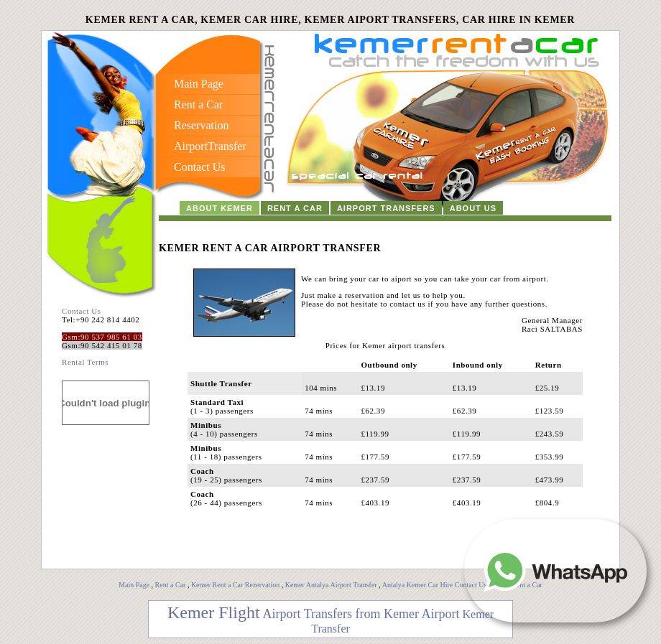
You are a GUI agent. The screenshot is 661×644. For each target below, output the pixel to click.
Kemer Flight (214, 612)
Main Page (134, 585)
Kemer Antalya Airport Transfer (332, 585)
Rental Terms (85, 362)
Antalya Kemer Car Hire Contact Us (435, 585)
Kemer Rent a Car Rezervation (235, 585)
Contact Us (82, 311)
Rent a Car (171, 585)
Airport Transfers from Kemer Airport (361, 614)
